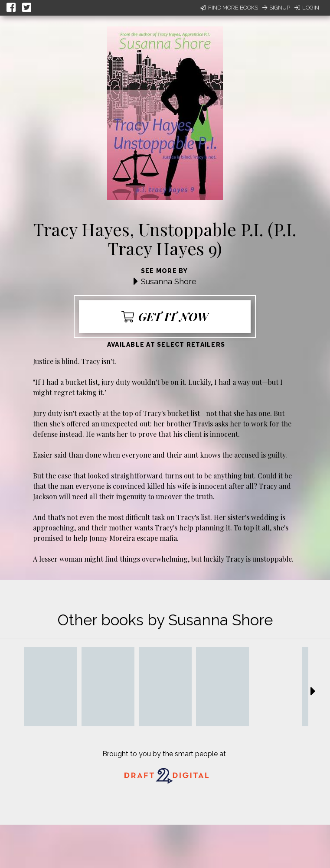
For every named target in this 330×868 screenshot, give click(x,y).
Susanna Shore (169, 281)
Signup (276, 8)
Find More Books (229, 8)
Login (307, 8)
